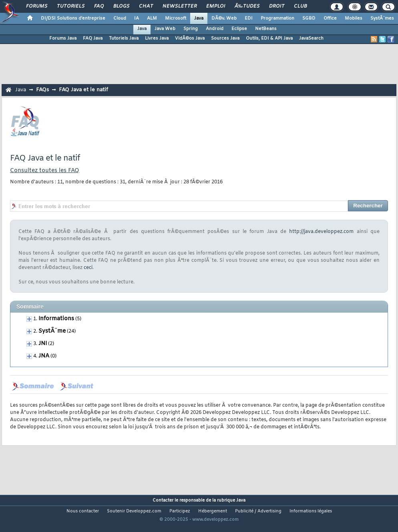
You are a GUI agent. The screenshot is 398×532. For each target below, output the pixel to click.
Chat (146, 6)
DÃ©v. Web (224, 18)
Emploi (216, 6)
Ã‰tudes (247, 6)
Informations (56, 319)
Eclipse (239, 29)
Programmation (277, 18)
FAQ (99, 6)
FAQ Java (93, 38)
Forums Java (63, 38)
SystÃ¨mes (382, 18)
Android (215, 29)
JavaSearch (311, 38)
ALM (152, 18)
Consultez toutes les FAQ (45, 171)
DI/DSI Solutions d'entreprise (73, 18)
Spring (191, 29)
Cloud (120, 18)
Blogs (121, 6)
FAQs (42, 90)
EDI (249, 18)
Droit (277, 6)
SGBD (309, 18)
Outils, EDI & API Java (269, 38)
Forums (37, 6)
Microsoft (176, 18)
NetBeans (266, 29)
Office (330, 18)
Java (199, 18)
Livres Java (157, 38)
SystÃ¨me (52, 331)
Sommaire (30, 307)
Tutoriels (71, 6)
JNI (43, 344)
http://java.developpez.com (321, 232)
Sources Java (225, 38)
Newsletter (180, 6)
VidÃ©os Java (190, 38)
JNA (44, 356)
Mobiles (354, 18)
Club (300, 6)
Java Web (165, 29)
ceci (88, 268)
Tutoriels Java (124, 38)
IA (137, 18)
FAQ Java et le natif (83, 90)
